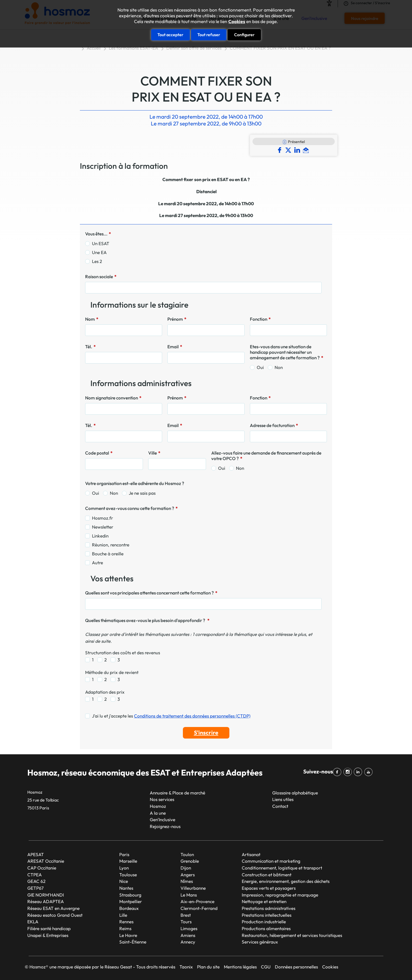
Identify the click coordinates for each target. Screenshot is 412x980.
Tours (186, 922)
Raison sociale (101, 276)
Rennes (126, 922)
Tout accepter (170, 35)
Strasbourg (130, 895)
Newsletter (103, 527)
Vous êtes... (98, 234)
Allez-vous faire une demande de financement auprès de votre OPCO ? (266, 456)
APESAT (36, 854)
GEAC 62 (36, 881)
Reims (125, 928)
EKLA (33, 922)
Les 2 (97, 261)
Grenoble (190, 861)
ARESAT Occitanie (46, 861)
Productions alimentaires (266, 928)
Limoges (189, 928)
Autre (97, 563)
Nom (92, 319)
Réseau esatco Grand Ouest (55, 915)
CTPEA (35, 875)
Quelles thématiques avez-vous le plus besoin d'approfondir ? (147, 620)
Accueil (94, 48)
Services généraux (260, 942)
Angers (188, 875)
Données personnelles (296, 967)
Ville (154, 453)
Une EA (99, 252)
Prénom (177, 319)
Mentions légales (240, 967)
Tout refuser (209, 35)
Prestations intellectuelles (267, 915)
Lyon (124, 868)
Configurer (244, 35)
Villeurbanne (193, 888)
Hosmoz (158, 806)
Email (175, 347)
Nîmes (187, 881)
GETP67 (35, 888)
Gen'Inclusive (163, 820)
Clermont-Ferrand (199, 908)
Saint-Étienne (133, 942)
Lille (123, 915)
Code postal (99, 453)
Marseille (128, 861)
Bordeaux (129, 908)
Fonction (260, 319)
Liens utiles (283, 799)
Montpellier (131, 901)
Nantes (126, 888)
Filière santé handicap (49, 928)
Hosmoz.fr (102, 518)
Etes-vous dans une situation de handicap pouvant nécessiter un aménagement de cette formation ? (287, 352)
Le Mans (189, 895)
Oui (260, 367)
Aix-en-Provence (197, 901)
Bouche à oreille (108, 554)
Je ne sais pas (142, 493)
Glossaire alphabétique (295, 793)
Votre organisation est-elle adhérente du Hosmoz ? (135, 483)
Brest (186, 915)
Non (279, 367)
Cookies (237, 22)
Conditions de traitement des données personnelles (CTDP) (192, 716)
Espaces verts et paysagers (269, 888)
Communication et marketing (271, 861)
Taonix (186, 967)
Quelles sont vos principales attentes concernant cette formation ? (151, 593)
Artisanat (251, 854)
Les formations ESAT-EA (133, 48)
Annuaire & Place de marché (177, 793)
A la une (158, 813)
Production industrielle (264, 922)
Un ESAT (101, 243)
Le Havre (128, 935)
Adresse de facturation (274, 425)
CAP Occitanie (42, 868)
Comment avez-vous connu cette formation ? (131, 508)
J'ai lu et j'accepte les (171, 716)
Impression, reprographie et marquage (280, 895)
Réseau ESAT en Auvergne (53, 908)
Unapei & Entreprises (48, 935)
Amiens (188, 935)
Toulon (187, 854)
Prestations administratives (269, 908)
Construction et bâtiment (267, 875)
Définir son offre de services (194, 48)
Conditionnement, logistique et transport (282, 868)
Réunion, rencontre (111, 545)
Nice (124, 881)
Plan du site (208, 967)
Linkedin (100, 536)
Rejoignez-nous (165, 826)
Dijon (186, 868)
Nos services (162, 799)
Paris (124, 854)
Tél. (90, 347)
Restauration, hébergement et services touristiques (292, 935)
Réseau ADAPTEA (46, 901)
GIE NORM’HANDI (46, 895)
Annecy (188, 942)
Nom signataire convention (113, 398)
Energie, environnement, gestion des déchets (286, 881)
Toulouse (128, 875)
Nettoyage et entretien (264, 901)
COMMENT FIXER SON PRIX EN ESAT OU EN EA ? (280, 48)
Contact (280, 806)
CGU (266, 967)
